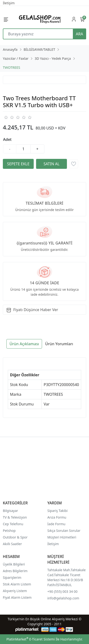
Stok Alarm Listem (17, 584)
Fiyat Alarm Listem (17, 597)
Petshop (9, 531)
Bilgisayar (10, 511)
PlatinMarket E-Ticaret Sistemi (31, 639)
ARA (80, 34)
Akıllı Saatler (12, 544)
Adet (7, 139)
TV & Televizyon (15, 517)
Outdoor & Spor (15, 537)
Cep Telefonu (13, 524)
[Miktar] (23, 149)
